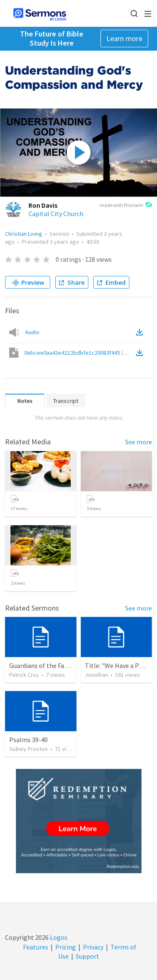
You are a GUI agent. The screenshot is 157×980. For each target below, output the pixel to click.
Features (36, 947)
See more (139, 442)
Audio (32, 332)
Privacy (93, 947)
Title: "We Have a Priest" (120, 665)
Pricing (66, 947)
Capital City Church (56, 214)
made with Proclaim (126, 206)
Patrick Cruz (24, 675)
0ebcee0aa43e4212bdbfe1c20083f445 (79, 353)
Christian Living (24, 234)
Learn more (124, 38)
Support (88, 956)
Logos (58, 937)
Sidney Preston (28, 749)
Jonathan (97, 675)
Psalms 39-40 (28, 740)
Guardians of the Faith (41, 665)
